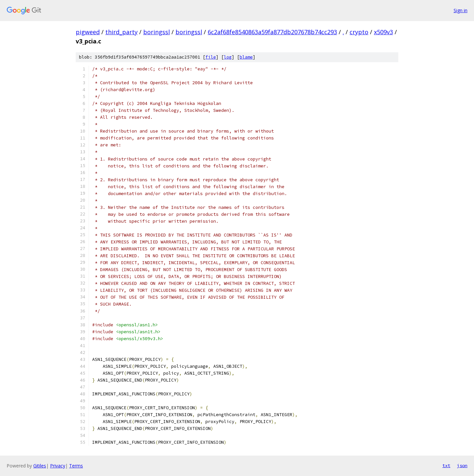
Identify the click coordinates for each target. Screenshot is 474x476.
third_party (121, 32)
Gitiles (40, 466)
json (462, 465)
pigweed (88, 32)
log (228, 57)
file (211, 57)
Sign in (461, 10)
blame (246, 57)
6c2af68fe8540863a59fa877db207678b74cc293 (272, 32)
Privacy (58, 466)
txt (446, 465)
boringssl (157, 32)
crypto (359, 32)
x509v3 (383, 32)
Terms (76, 466)
